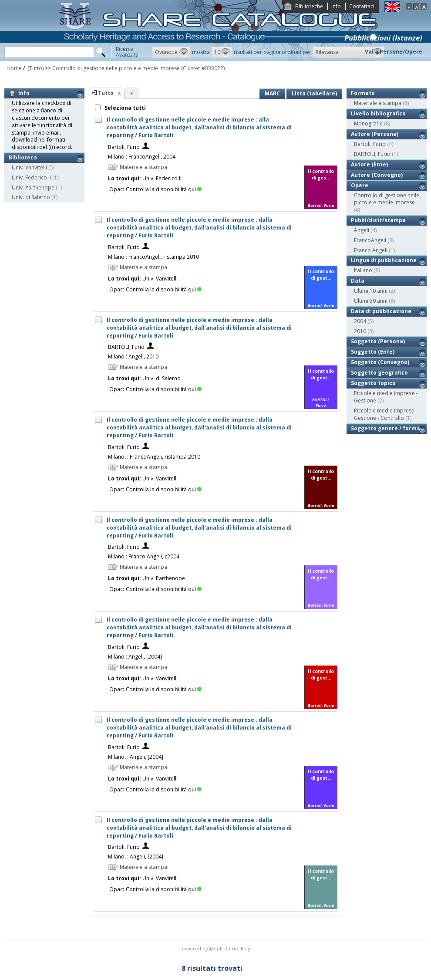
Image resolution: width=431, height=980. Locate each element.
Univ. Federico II (31, 177)
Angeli (362, 230)
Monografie (368, 123)
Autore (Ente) (369, 164)
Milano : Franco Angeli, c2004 (144, 556)
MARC (272, 93)
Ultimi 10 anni (371, 291)
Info (336, 6)
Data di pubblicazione (381, 311)
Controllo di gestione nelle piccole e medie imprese (116, 68)
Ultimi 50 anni (371, 301)
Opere (360, 185)
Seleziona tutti (125, 108)
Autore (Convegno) (377, 175)
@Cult (217, 948)
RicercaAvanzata (127, 52)
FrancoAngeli (370, 240)
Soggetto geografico (379, 373)
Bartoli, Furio (124, 147)
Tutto (106, 93)
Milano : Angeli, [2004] (135, 657)
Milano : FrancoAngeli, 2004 (142, 157)
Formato (363, 93)
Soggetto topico (373, 383)
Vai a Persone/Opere (394, 52)
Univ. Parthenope (33, 188)
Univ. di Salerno (31, 197)
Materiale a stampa (378, 103)
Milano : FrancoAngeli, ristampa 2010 (153, 257)
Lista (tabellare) (314, 93)
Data (358, 281)
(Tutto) (35, 68)
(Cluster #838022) (203, 68)
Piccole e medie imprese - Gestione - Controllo (386, 414)
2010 (360, 331)
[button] (171, 52)
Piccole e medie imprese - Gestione (386, 397)
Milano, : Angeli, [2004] (136, 757)
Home (14, 68)
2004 (360, 321)
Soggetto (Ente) (373, 352)
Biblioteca (23, 157)
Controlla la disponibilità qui (164, 189)
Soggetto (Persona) (378, 341)
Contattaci (362, 6)
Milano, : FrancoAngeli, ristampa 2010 (154, 457)
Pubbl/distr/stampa (378, 220)
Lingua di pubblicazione (384, 260)
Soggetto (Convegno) (380, 362)
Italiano (363, 270)
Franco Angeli (371, 250)
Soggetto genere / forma (386, 428)
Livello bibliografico (378, 113)
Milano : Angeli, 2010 (133, 357)
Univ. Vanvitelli (29, 167)
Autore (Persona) (375, 134)
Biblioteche (309, 6)
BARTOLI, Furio (126, 347)
